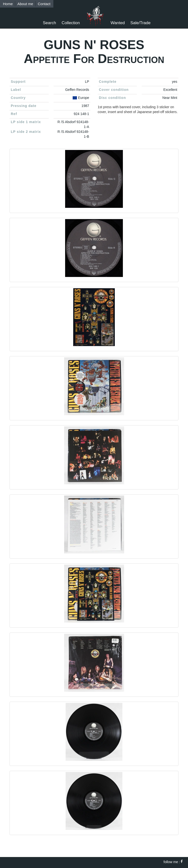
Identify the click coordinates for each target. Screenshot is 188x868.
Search (49, 23)
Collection (71, 23)
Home (8, 4)
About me (25, 4)
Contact (44, 4)
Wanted (118, 23)
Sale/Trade (140, 23)
